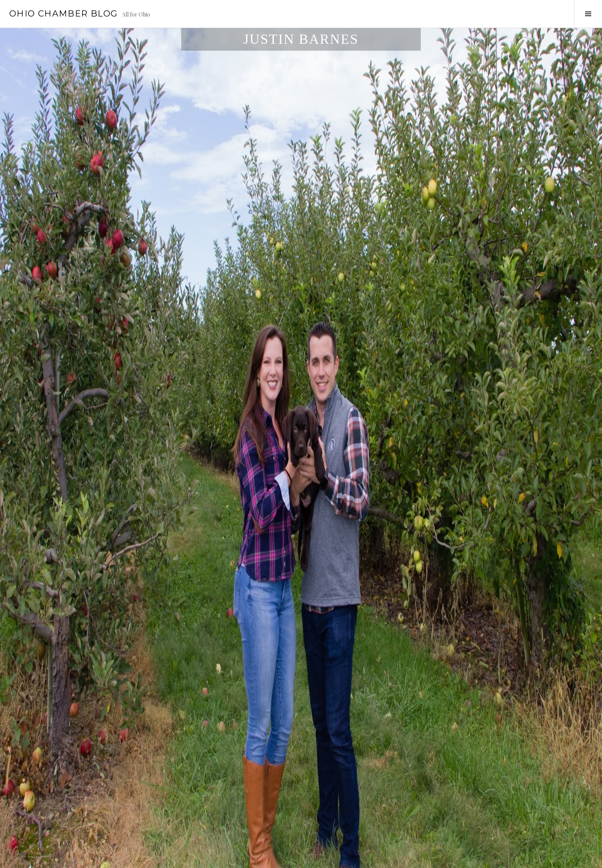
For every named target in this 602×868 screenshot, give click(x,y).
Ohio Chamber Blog (63, 14)
